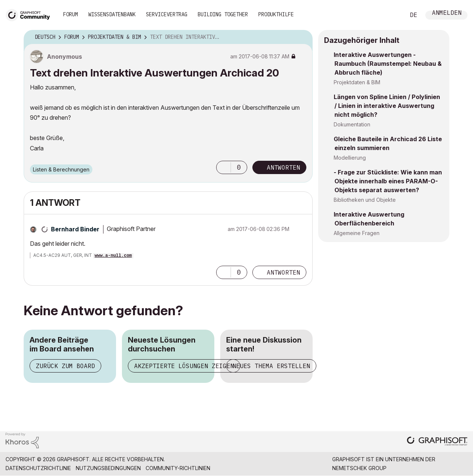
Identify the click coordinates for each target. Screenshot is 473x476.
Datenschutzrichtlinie (38, 468)
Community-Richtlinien (178, 468)
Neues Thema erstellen (271, 366)
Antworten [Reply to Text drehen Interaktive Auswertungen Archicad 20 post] (283, 167)
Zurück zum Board (65, 366)
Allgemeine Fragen (357, 233)
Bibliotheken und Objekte (365, 200)
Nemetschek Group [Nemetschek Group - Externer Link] (359, 468)
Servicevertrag (167, 14)
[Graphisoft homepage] (437, 442)
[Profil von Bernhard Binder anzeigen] (75, 229)
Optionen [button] (302, 37)
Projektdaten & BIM (357, 82)
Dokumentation (352, 124)
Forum (71, 14)
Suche (391, 15)
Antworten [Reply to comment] (283, 272)
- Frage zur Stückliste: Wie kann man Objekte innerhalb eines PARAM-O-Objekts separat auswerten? (388, 181)
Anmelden (447, 13)
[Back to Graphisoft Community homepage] (30, 14)
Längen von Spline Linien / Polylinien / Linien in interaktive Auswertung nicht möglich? (387, 106)
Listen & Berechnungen (61, 169)
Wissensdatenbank (112, 14)
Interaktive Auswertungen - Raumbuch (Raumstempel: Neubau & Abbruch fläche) (388, 64)
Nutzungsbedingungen (108, 468)
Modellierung (350, 158)
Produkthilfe (276, 14)
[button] (224, 167)
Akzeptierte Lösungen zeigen (184, 366)
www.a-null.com (113, 256)
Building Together (223, 14)
